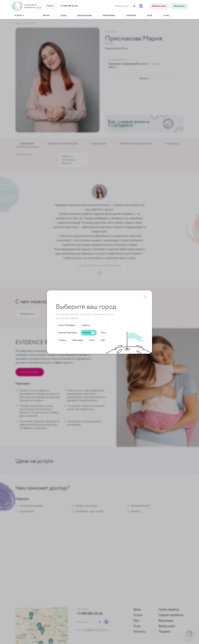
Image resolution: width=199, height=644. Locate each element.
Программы (109, 16)
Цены (63, 16)
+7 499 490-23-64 (69, 6)
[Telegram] (134, 6)
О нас (166, 16)
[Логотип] (27, 6)
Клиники (131, 16)
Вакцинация (84, 16)
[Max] (141, 6)
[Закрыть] (145, 297)
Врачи (46, 16)
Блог (150, 16)
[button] (179, 6)
